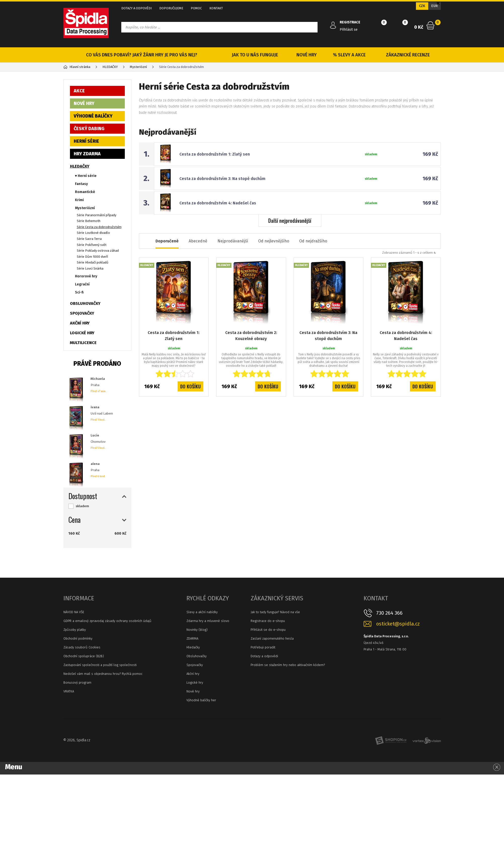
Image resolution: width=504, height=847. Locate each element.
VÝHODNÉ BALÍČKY (93, 116)
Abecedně (198, 241)
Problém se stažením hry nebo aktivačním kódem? (288, 665)
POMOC (196, 8)
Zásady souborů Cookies (82, 647)
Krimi (79, 200)
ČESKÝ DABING (89, 129)
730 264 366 (389, 613)
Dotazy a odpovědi (264, 656)
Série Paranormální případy (96, 215)
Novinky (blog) (197, 630)
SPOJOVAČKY (82, 313)
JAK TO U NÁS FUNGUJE (255, 55)
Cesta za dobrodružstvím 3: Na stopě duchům (222, 179)
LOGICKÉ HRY (82, 333)
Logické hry (195, 683)
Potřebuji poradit (263, 647)
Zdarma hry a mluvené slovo (208, 621)
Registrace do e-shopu (268, 621)
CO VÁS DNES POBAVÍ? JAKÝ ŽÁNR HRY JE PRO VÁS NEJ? (142, 55)
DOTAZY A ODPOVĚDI (137, 8)
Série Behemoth (89, 221)
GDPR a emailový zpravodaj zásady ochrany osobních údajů (107, 621)
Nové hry (193, 691)
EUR (435, 6)
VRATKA (69, 691)
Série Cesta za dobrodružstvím (99, 227)
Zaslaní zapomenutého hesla (272, 638)
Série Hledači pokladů (93, 262)
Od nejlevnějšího (274, 241)
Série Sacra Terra (89, 239)
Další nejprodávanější (290, 220)
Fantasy (81, 184)
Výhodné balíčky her (201, 700)
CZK (422, 6)
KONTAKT (216, 8)
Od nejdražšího (313, 241)
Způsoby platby (75, 630)
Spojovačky (195, 665)
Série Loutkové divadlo (93, 233)
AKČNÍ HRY (80, 323)
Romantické (85, 192)
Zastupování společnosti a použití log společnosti (100, 665)
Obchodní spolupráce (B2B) (84, 656)
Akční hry (193, 674)
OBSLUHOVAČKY (85, 303)
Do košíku (190, 386)
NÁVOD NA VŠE (74, 612)
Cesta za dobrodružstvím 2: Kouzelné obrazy (251, 336)
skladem (82, 506)
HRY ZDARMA (87, 154)
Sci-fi (79, 292)
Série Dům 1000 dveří (92, 257)
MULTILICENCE (83, 343)
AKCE (79, 91)
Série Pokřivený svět (92, 245)
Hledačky (193, 647)
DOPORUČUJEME (171, 8)
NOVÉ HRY (307, 55)
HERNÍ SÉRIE (86, 141)
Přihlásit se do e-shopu (268, 630)
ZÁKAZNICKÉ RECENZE (408, 55)
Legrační (82, 284)
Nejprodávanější (233, 241)
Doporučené (167, 241)
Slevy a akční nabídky (202, 612)
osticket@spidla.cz (398, 624)
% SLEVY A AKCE (349, 55)
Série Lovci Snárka (90, 268)
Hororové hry (86, 276)
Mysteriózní (85, 208)
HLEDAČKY (80, 166)
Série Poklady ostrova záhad (98, 251)
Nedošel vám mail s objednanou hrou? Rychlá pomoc (103, 674)
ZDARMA (192, 638)
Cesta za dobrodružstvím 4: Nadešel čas (218, 203)
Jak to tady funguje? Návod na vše (275, 612)
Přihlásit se (349, 30)
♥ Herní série (86, 176)
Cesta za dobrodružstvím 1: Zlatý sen (215, 154)
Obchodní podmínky (78, 638)
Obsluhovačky (197, 656)
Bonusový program (77, 683)
